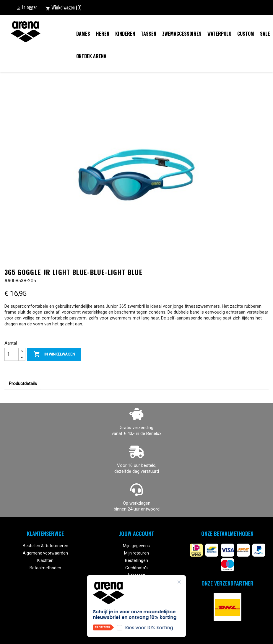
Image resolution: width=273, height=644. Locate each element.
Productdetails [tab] (23, 384)
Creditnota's (136, 568)
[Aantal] (12, 354)
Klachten (45, 560)
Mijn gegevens (136, 546)
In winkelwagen (54, 354)
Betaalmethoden (45, 568)
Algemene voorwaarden (45, 553)
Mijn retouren (136, 553)
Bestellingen (136, 560)
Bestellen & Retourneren (45, 546)
